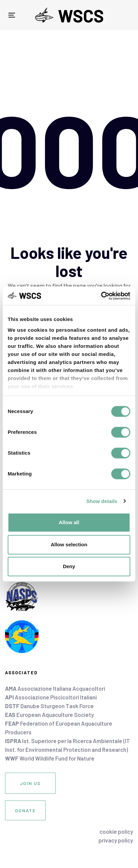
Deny (69, 566)
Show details (102, 501)
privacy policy (116, 840)
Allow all (69, 522)
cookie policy (116, 831)
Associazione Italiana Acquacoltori (55, 688)
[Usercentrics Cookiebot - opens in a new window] (101, 296)
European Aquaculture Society (49, 715)
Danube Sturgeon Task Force (49, 706)
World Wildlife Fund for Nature (50, 758)
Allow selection (69, 544)
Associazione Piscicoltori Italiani (51, 697)
